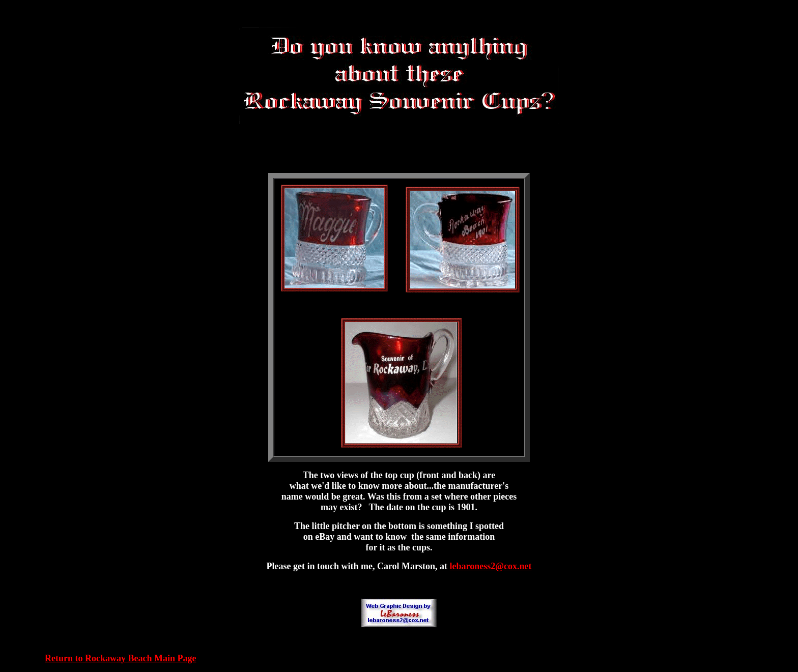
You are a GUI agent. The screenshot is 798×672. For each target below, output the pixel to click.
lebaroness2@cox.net (491, 566)
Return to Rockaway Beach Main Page (120, 658)
